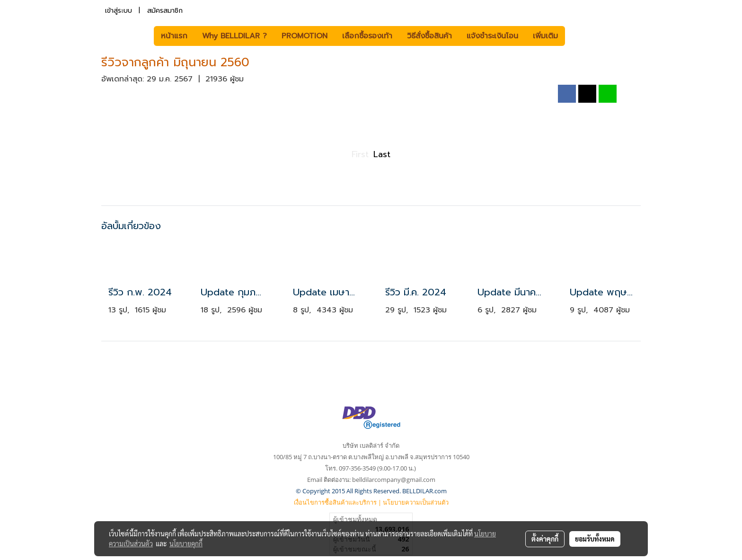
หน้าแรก (174, 36)
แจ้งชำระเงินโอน (492, 36)
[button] (579, 36)
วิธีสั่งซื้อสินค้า (429, 36)
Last (382, 154)
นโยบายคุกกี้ (186, 543)
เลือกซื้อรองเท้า (367, 36)
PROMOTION (305, 36)
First (360, 154)
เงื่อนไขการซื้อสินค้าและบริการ (335, 502)
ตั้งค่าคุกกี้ (545, 539)
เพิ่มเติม (545, 36)
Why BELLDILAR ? (234, 36)
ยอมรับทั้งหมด (595, 539)
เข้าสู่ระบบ (119, 11)
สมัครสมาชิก (165, 11)
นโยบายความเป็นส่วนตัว (416, 502)
